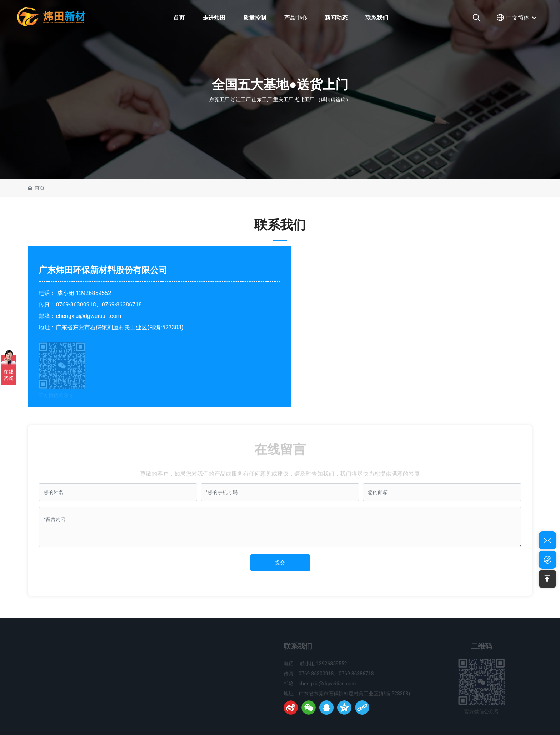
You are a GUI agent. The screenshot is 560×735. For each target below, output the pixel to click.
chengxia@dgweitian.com (88, 316)
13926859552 (93, 293)
